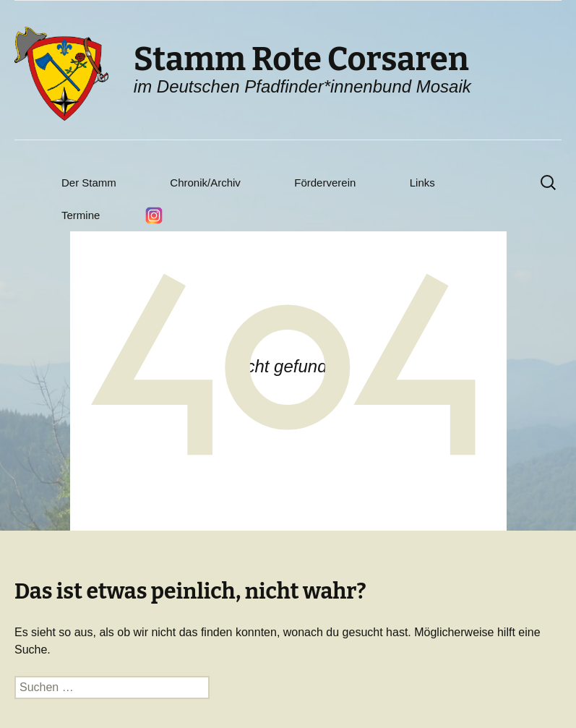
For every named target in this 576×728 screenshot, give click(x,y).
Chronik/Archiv (205, 183)
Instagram (154, 215)
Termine (81, 215)
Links (422, 183)
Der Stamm (89, 183)
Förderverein (325, 183)
